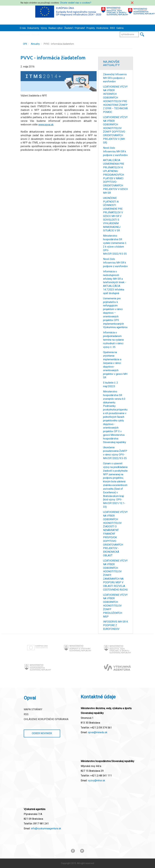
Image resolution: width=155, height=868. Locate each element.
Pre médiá (25, 35)
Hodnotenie (102, 28)
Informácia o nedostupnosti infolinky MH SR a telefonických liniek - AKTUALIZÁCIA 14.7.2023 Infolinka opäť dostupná (115, 282)
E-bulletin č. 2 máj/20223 (111, 385)
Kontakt (36, 35)
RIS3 (112, 28)
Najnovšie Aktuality (111, 63)
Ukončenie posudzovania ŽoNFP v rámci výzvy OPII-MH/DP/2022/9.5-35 (115, 453)
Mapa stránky (33, 709)
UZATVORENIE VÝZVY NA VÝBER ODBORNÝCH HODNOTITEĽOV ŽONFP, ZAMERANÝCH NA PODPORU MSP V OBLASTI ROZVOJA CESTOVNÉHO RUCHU (115, 575)
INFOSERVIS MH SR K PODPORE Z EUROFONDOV (115, 625)
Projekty (91, 28)
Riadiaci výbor (56, 28)
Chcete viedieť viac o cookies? (76, 3)
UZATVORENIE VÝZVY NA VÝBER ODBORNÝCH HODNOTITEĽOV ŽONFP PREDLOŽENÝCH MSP (115, 606)
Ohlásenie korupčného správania (46, 719)
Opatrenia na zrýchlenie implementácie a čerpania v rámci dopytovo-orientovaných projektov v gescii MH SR (115, 365)
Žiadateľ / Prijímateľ (75, 28)
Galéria (120, 28)
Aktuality (35, 44)
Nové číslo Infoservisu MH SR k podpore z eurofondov (115, 151)
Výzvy (44, 28)
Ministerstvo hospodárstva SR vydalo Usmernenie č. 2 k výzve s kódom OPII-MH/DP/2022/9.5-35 (115, 245)
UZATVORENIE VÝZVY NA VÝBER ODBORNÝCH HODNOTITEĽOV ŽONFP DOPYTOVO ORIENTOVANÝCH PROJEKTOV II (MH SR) (115, 130)
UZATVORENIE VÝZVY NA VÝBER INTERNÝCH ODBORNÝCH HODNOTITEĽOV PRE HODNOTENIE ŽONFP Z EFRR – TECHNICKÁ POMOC (115, 99)
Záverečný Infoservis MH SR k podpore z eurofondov (115, 78)
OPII (25, 44)
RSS (26, 714)
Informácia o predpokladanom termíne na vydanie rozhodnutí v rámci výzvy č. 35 (113, 340)
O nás (23, 28)
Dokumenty (33, 28)
